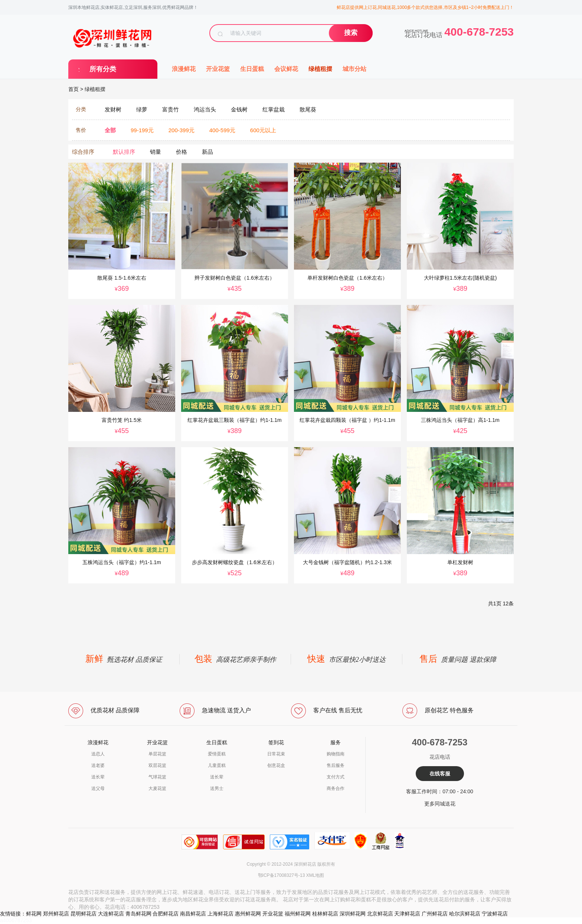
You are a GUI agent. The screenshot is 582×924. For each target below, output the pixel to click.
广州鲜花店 (435, 914)
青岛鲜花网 (138, 914)
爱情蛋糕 (217, 754)
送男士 (217, 788)
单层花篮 (157, 754)
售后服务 (336, 765)
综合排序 (83, 152)
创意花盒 (276, 765)
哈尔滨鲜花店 (465, 914)
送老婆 (98, 765)
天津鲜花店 (407, 914)
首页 (73, 89)
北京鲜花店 (380, 914)
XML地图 (315, 875)
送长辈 (98, 777)
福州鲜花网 (298, 914)
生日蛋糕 (252, 69)
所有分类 (103, 69)
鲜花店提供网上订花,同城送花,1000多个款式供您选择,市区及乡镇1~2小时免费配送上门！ (425, 7)
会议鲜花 (286, 69)
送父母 (98, 788)
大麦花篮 (157, 788)
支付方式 (336, 777)
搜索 (351, 33)
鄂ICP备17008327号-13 (282, 875)
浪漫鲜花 (184, 69)
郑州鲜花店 (56, 914)
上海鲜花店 (220, 914)
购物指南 (336, 754)
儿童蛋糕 (217, 765)
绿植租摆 (320, 69)
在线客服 (440, 774)
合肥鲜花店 (166, 914)
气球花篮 (157, 777)
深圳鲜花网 (353, 914)
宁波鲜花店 (495, 914)
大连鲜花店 (111, 914)
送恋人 (98, 754)
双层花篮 (157, 765)
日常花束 (276, 754)
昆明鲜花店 (84, 914)
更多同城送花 (440, 804)
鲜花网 (34, 914)
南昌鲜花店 (193, 914)
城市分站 (354, 69)
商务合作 (336, 788)
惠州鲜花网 (248, 914)
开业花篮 (218, 69)
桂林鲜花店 (325, 914)
